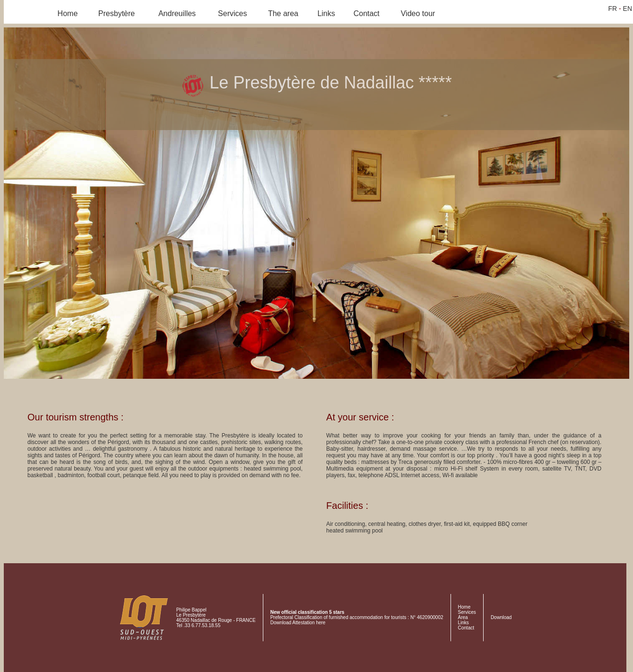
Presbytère (117, 13)
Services (232, 13)
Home (68, 13)
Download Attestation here (298, 623)
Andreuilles (177, 13)
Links (326, 13)
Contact (367, 13)
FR (612, 9)
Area (463, 617)
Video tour (418, 13)
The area (283, 13)
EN (628, 9)
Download (501, 617)
